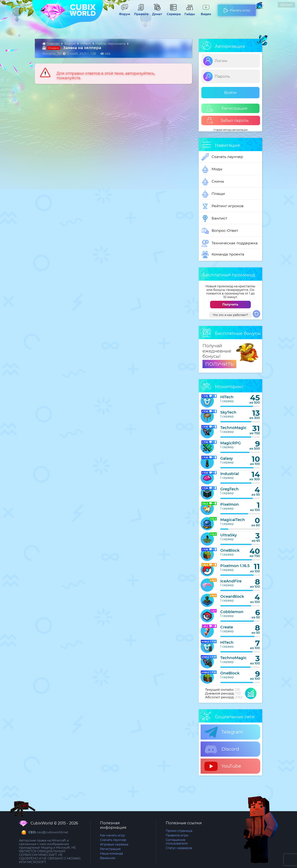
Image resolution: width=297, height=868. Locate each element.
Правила (141, 12)
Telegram (224, 732)
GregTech (229, 489)
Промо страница (179, 831)
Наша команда (111, 854)
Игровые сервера (114, 844)
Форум (124, 12)
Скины (213, 182)
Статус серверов (179, 848)
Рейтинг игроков (223, 206)
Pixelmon (230, 504)
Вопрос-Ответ (220, 231)
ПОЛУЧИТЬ (219, 364)
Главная (51, 44)
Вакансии (108, 858)
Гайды (190, 12)
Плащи (213, 194)
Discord (222, 749)
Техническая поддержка (230, 243)
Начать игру (237, 9)
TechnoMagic (233, 428)
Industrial (230, 474)
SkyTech (228, 412)
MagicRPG (231, 443)
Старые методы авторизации (231, 130)
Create (227, 627)
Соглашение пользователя (177, 842)
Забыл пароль (228, 121)
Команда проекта (223, 255)
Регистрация (227, 108)
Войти (230, 93)
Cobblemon (232, 612)
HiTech (86, 44)
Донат (157, 12)
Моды (212, 169)
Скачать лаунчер (222, 157)
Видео (206, 12)
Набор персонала (111, 44)
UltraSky (229, 535)
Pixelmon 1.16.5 (235, 566)
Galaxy (227, 458)
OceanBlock (232, 596)
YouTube (223, 766)
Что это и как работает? (230, 315)
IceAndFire (231, 581)
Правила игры (177, 835)
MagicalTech (233, 520)
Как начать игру (113, 835)
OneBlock (230, 550)
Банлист (214, 219)
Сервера (173, 12)
